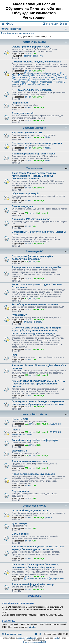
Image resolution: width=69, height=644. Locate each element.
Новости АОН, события (34, 414)
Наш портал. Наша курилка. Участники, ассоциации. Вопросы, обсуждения (35, 566)
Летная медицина (22, 206)
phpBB (56, 638)
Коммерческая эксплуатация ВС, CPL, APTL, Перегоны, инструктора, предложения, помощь (38, 384)
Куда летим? (19, 315)
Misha (48, 137)
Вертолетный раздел (34, 128)
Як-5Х (34, 82)
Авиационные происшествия (29, 461)
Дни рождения (57, 578)
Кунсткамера (20, 523)
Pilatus (60, 77)
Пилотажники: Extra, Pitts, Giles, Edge (48, 75)
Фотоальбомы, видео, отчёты (30, 511)
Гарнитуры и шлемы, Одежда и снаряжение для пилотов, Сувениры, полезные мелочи (38, 403)
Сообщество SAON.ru (35, 506)
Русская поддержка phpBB (34, 642)
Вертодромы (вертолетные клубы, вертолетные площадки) (33, 258)
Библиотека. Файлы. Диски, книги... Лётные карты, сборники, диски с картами (38, 548)
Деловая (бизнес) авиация (36, 84)
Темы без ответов (9, 33)
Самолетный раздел (34, 42)
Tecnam (22, 80)
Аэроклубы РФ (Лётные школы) (31, 219)
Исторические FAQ (33, 56)
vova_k (41, 71)
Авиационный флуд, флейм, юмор (33, 584)
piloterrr (48, 517)
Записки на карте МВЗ (36, 578)
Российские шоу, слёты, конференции (35, 440)
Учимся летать (34, 168)
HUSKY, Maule (20, 77)
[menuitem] (10, 24)
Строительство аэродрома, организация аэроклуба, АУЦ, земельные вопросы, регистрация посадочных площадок (36, 330)
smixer (28, 54)
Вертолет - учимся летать (27, 133)
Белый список (20, 534)
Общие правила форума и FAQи (31, 47)
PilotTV (16, 430)
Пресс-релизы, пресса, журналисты (33, 474)
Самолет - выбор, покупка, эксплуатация (36, 62)
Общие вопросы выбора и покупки (42, 73)
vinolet (32, 627)
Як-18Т (24, 82)
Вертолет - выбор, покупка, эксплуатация (37, 143)
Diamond (23, 75)
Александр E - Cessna (22, 434)
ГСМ (14, 355)
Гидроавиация (21, 103)
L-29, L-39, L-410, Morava (42, 77)
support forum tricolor (27, 638)
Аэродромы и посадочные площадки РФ (36, 267)
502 (26, 213)
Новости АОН (20, 419)
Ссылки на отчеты (32, 322)
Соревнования (21, 491)
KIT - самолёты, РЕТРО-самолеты (32, 90)
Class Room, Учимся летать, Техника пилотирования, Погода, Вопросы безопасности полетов (34, 176)
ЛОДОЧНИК (55, 424)
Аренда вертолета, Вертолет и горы (33, 154)
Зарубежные (19, 451)
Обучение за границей (25, 194)
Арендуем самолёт (23, 113)
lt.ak (34, 54)
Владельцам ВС (35, 251)
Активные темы (27, 33)
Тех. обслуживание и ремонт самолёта (35, 304)
